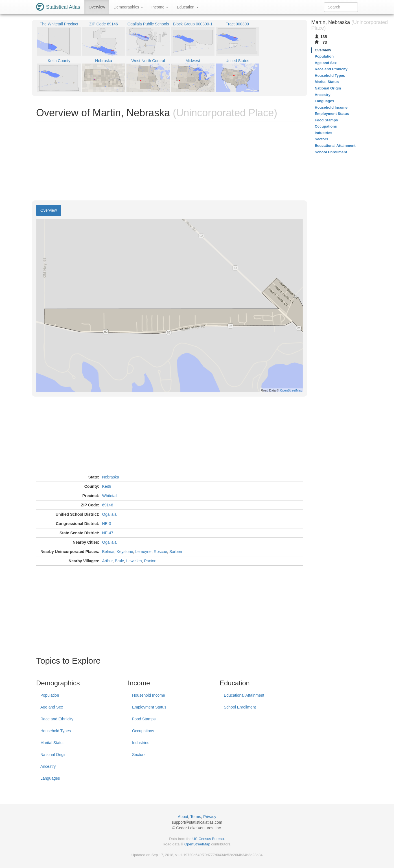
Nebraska (111, 477)
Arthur (107, 561)
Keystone (125, 552)
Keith (107, 486)
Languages (50, 778)
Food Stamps (144, 719)
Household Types (56, 731)
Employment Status (149, 707)
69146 (108, 505)
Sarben (176, 552)
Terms (196, 817)
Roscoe (160, 552)
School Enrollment (240, 707)
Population (50, 695)
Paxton (150, 561)
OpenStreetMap (197, 844)
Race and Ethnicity (57, 719)
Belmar (108, 552)
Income (160, 7)
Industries (141, 743)
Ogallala (109, 514)
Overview (97, 7)
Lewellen (134, 561)
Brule (120, 561)
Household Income (149, 695)
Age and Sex (52, 707)
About (183, 817)
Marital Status (52, 743)
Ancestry (48, 766)
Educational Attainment (244, 695)
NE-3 (107, 524)
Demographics (128, 7)
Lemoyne (143, 552)
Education (187, 7)
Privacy (210, 817)
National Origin (53, 755)
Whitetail (110, 496)
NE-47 (108, 533)
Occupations (143, 731)
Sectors (139, 755)
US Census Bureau (208, 839)
